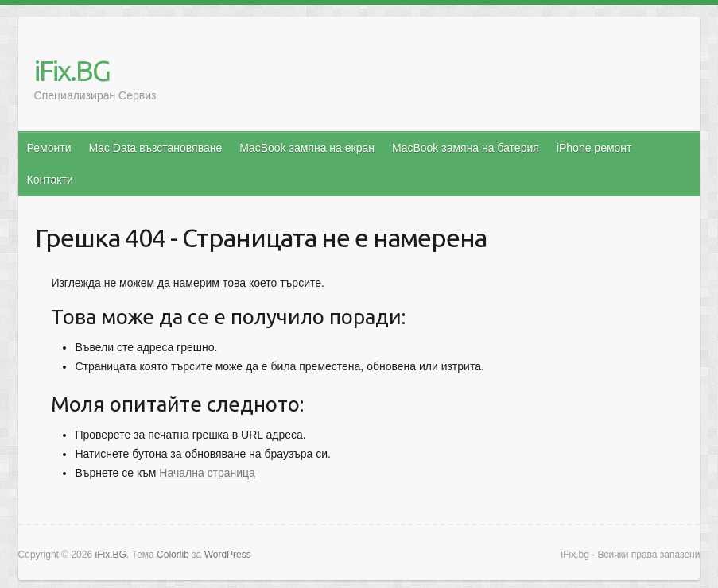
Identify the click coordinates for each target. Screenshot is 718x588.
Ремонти (49, 148)
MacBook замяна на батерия (466, 148)
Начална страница (207, 473)
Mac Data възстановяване (155, 148)
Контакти (50, 180)
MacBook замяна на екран (307, 148)
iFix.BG (72, 70)
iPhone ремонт (594, 148)
